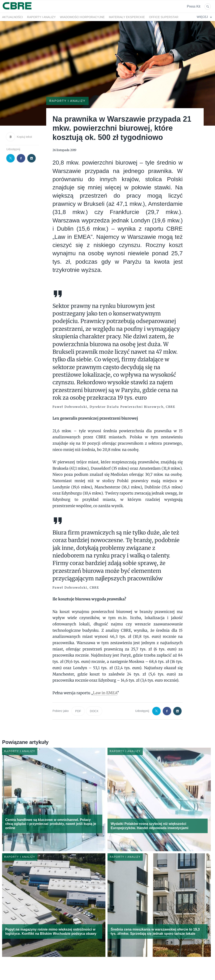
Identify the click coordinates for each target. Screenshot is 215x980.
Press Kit (194, 6)
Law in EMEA (105, 693)
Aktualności (12, 17)
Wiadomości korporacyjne (82, 17)
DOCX (94, 711)
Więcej (204, 17)
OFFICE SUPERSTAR (164, 17)
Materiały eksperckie (127, 17)
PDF (78, 711)
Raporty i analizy (41, 17)
